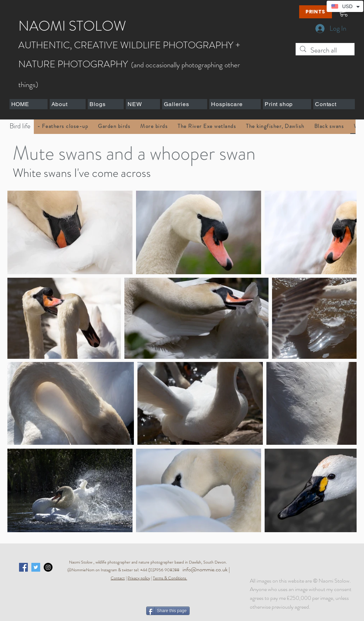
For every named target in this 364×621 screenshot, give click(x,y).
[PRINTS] (316, 12)
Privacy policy (139, 578)
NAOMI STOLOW (72, 26)
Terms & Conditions (169, 578)
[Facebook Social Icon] (23, 567)
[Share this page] (168, 611)
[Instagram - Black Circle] (48, 567)
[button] (68, 104)
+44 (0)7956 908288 (161, 570)
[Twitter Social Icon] (36, 567)
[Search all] (325, 50)
